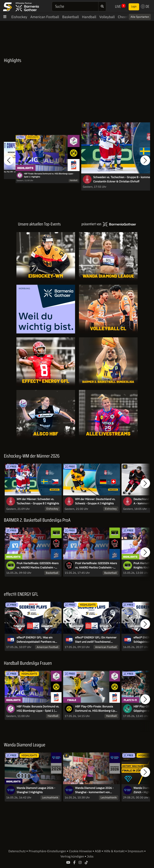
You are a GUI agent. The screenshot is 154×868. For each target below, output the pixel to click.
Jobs (90, 857)
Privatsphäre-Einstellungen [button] (48, 851)
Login (134, 7)
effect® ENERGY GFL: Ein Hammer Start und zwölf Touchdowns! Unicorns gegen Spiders (96, 640)
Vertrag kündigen (73, 857)
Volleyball (107, 17)
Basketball (70, 17)
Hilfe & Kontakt (115, 851)
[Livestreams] (108, 414)
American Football (45, 17)
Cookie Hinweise (81, 851)
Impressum (136, 851)
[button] (9, 160)
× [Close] (147, 17)
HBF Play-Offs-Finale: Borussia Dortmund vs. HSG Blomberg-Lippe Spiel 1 (97, 709)
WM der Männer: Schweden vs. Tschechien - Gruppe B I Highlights (38, 501)
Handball (89, 17)
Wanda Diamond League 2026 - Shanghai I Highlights (36, 790)
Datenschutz (17, 851)
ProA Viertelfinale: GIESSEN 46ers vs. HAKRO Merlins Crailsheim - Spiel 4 (96, 566)
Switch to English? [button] (135, 17)
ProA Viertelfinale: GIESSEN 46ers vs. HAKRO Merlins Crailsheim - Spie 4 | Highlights (38, 566)
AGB (98, 851)
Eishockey (19, 17)
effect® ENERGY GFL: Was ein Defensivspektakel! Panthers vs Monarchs (36, 640)
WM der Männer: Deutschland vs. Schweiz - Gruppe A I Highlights (95, 501)
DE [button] (145, 6)
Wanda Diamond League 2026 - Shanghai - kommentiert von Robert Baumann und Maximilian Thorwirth (95, 790)
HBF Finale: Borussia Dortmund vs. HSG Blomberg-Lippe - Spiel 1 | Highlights (49, 175)
